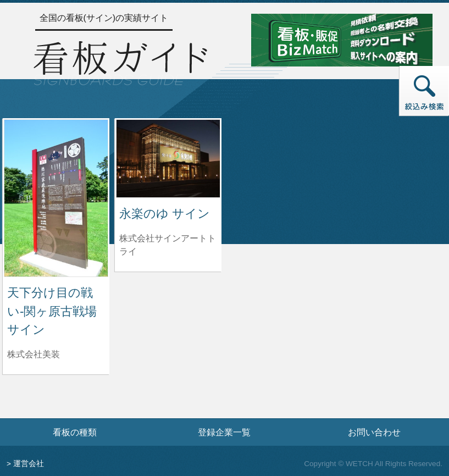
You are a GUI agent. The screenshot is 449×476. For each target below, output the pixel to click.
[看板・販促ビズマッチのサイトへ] (342, 39)
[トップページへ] (120, 62)
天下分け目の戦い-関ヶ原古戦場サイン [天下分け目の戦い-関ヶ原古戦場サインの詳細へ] (52, 311)
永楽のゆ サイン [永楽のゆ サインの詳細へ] (165, 214)
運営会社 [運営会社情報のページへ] (29, 464)
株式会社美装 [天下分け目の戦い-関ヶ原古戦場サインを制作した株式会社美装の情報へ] (34, 354)
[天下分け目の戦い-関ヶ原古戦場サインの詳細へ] (56, 198)
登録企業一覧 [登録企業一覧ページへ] (224, 432)
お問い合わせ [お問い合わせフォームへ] (374, 432)
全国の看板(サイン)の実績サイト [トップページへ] (104, 18)
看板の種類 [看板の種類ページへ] (75, 432)
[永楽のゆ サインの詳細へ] (168, 158)
